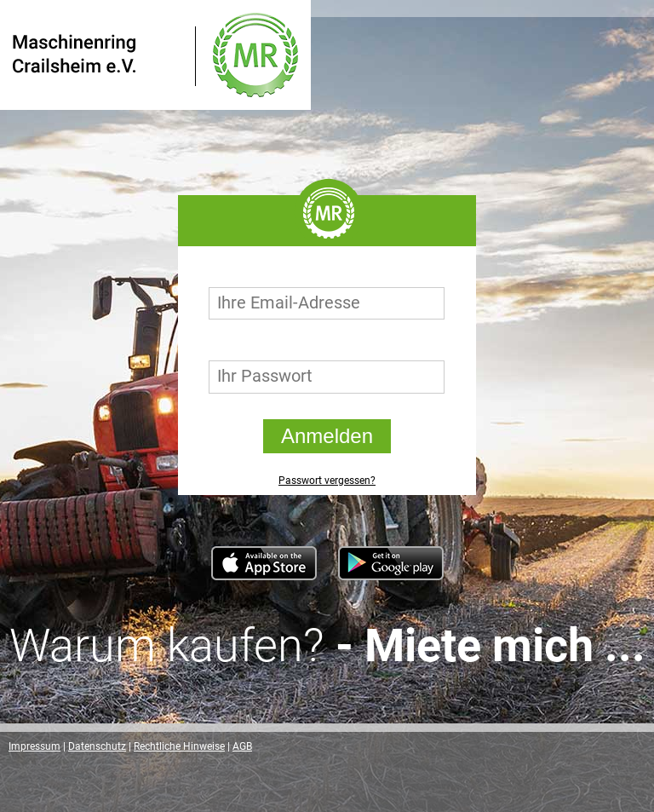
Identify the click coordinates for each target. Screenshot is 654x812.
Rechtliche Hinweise (179, 746)
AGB (242, 746)
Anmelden (327, 436)
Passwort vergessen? (327, 481)
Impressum (34, 746)
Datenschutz (97, 746)
